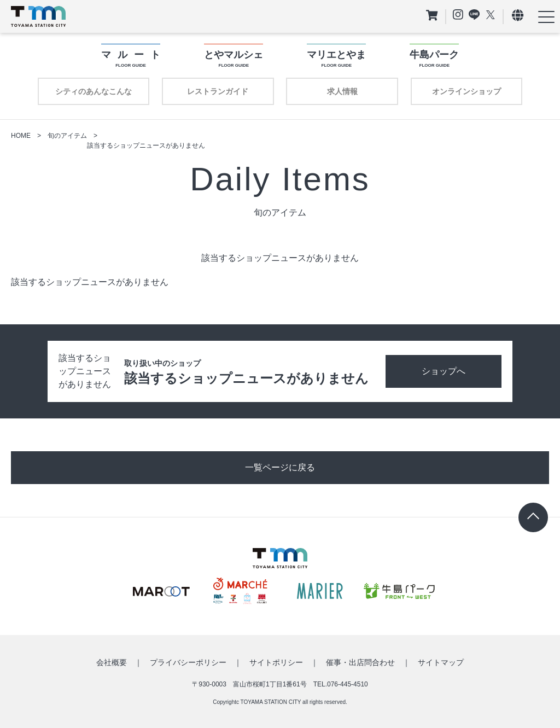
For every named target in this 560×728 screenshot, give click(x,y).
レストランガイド (218, 91)
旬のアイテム (67, 136)
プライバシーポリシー (188, 662)
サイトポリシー (276, 662)
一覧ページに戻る (280, 467)
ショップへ (444, 371)
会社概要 (112, 662)
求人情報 (342, 91)
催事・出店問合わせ (360, 662)
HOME (21, 136)
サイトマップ (441, 662)
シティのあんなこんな (94, 91)
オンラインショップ (466, 91)
